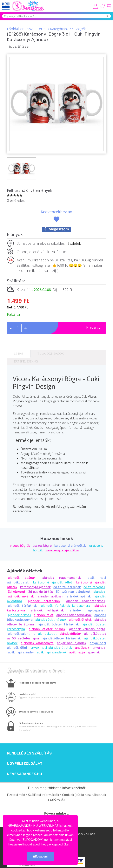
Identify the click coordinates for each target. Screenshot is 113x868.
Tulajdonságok (50, 353)
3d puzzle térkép (41, 592)
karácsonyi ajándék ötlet (53, 582)
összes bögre (42, 546)
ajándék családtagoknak (86, 601)
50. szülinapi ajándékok (73, 592)
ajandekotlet (47, 634)
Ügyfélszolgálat (25, 764)
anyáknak (82, 648)
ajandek (99, 592)
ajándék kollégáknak (47, 610)
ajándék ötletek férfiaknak (58, 624)
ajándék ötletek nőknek (47, 629)
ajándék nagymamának (62, 578)
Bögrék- (81, 29)
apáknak (94, 652)
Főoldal (13, 29)
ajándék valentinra (22, 634)
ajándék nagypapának (87, 610)
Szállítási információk (44, 795)
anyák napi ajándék (72, 643)
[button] (72, 845)
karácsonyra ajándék (35, 587)
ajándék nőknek (20, 615)
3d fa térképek (94, 587)
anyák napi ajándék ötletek (51, 648)
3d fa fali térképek (67, 587)
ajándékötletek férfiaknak (61, 638)
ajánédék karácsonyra (37, 643)
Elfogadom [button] (40, 857)
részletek (73, 243)
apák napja (77, 652)
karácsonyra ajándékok (62, 550)
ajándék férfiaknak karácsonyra (65, 606)
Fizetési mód (16, 795)
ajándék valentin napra (87, 629)
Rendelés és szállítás (29, 753)
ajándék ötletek (80, 620)
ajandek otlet (44, 615)
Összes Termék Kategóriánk (47, 29)
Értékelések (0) (26, 361)
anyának (99, 648)
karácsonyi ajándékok (70, 546)
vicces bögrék (20, 546)
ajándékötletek (70, 634)
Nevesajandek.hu (25, 774)
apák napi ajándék (21, 652)
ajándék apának (22, 578)
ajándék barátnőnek (44, 601)
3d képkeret (17, 592)
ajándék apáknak (50, 596)
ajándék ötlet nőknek (51, 620)
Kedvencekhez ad (56, 212)
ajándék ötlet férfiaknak (74, 615)
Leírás (19, 353)
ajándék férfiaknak (22, 606)
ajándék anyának (21, 596)
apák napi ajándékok (52, 652)
